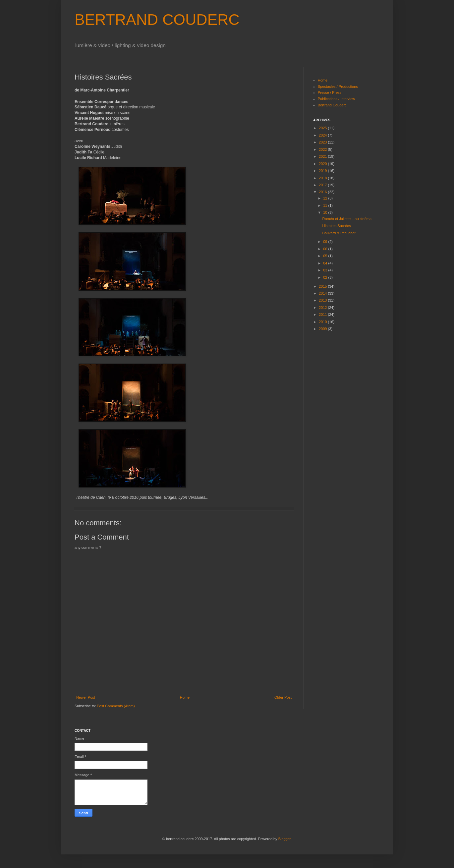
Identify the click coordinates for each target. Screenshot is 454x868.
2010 (323, 322)
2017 (323, 185)
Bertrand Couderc (332, 105)
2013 (323, 300)
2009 (323, 329)
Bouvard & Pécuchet (339, 233)
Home (185, 697)
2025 (323, 128)
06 (326, 249)
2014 (323, 293)
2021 (323, 156)
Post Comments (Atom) (116, 706)
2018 (323, 178)
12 (326, 198)
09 (326, 242)
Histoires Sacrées (336, 226)
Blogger (284, 839)
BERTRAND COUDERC (157, 20)
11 (326, 205)
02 (326, 277)
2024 (323, 135)
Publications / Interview (337, 99)
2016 (323, 192)
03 (326, 270)
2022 (323, 149)
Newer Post (86, 697)
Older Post (283, 697)
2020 (323, 164)
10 (326, 212)
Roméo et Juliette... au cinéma (347, 219)
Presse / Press (330, 92)
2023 (323, 142)
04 (326, 263)
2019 (323, 171)
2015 (323, 286)
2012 (323, 308)
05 (326, 256)
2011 (323, 315)
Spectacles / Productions (338, 87)
